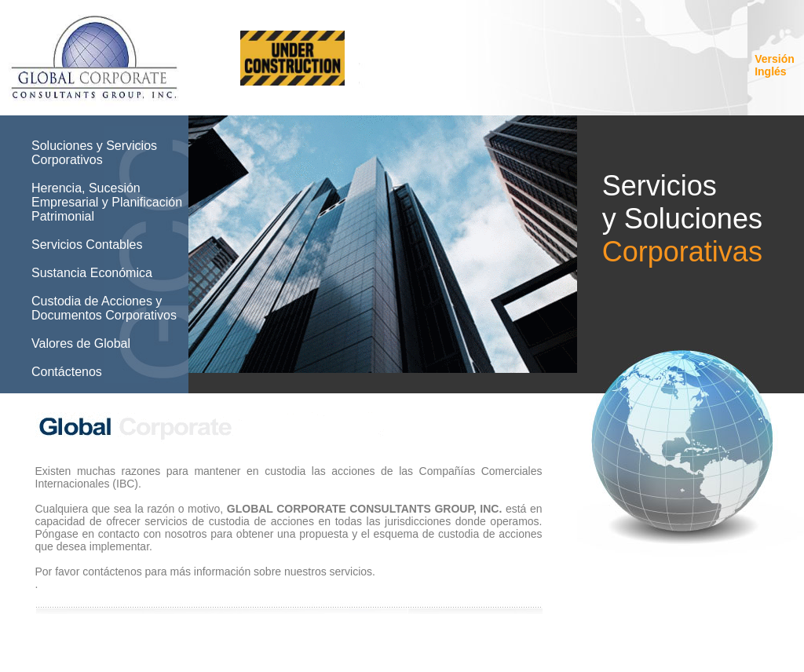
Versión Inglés (775, 65)
